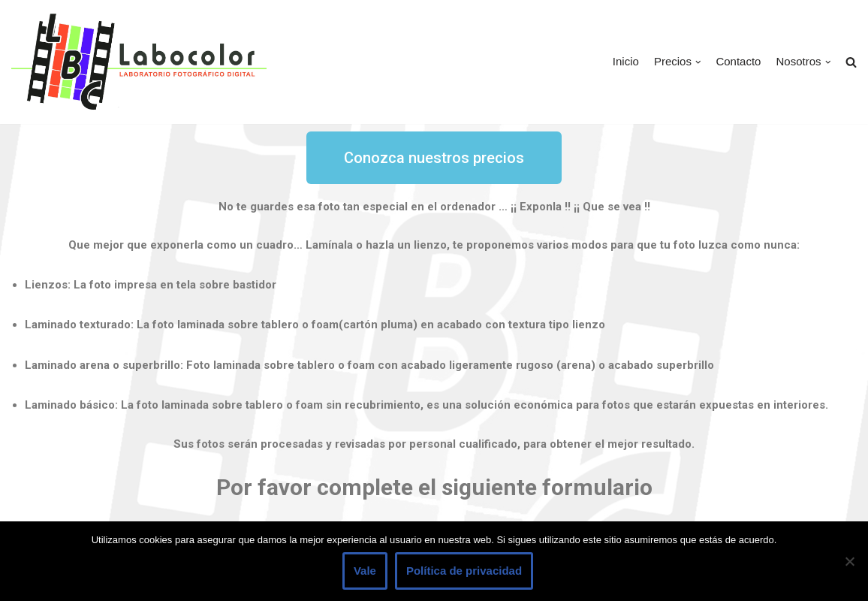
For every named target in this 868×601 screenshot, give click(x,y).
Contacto (738, 61)
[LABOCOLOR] (139, 62)
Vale (365, 571)
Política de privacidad (464, 571)
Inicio (626, 61)
